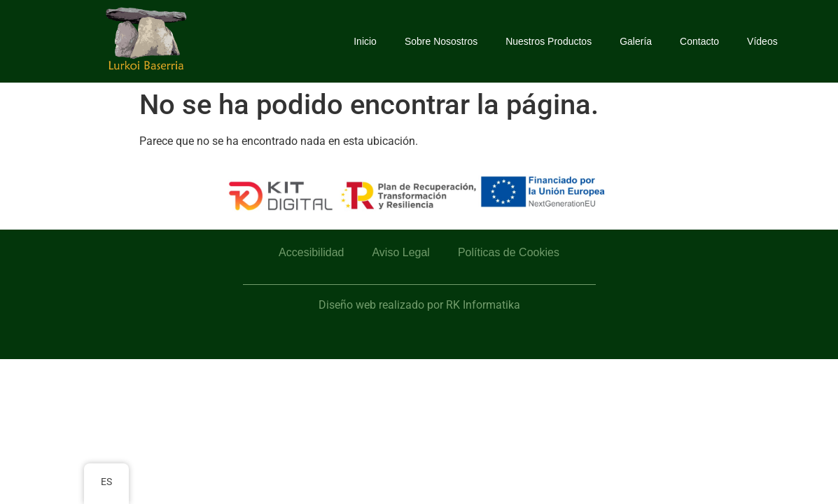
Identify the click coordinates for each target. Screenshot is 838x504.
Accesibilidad (311, 252)
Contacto (699, 41)
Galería (636, 41)
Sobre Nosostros (441, 41)
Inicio (365, 41)
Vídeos (762, 41)
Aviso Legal (400, 252)
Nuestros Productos (549, 41)
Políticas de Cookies (509, 252)
